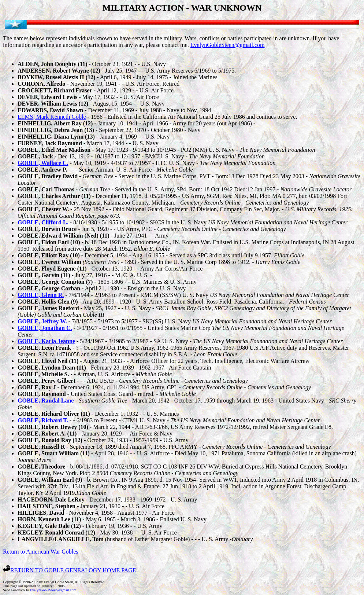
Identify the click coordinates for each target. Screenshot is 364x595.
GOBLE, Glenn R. (41, 295)
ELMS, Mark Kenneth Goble (52, 117)
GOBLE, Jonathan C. (45, 328)
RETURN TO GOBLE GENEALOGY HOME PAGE (70, 570)
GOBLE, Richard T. (43, 420)
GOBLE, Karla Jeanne (46, 341)
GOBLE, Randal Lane (46, 401)
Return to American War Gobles (40, 552)
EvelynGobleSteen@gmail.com (228, 45)
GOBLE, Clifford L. (43, 222)
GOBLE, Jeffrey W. (42, 321)
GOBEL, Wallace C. (43, 163)
